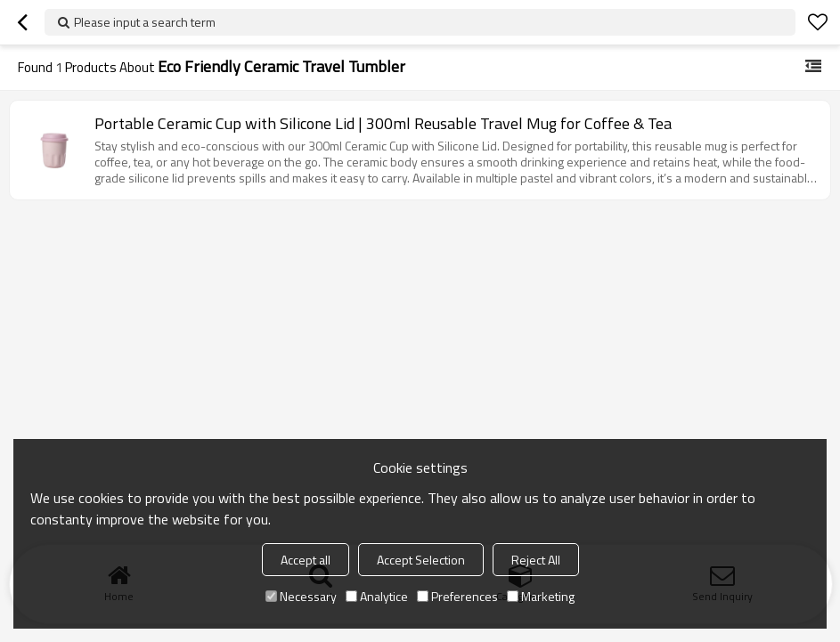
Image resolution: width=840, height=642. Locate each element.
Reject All (536, 560)
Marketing (541, 596)
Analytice (377, 596)
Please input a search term (145, 22)
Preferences (457, 596)
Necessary (301, 596)
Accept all (306, 560)
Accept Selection (421, 560)
